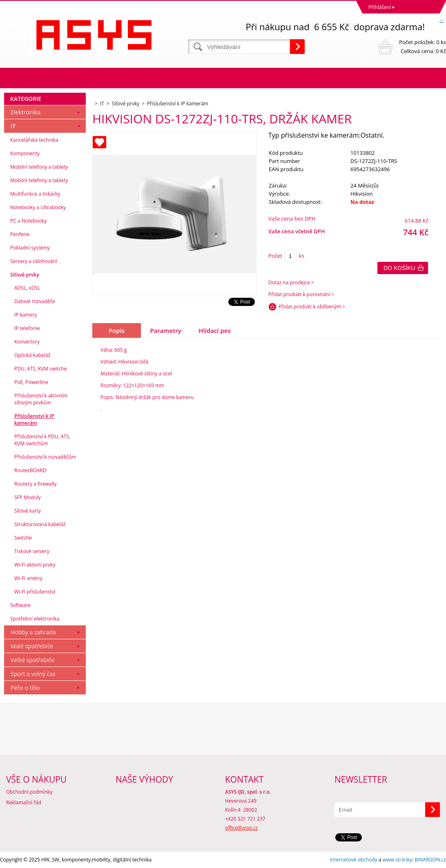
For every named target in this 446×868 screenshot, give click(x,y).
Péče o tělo (25, 688)
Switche (23, 538)
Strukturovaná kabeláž (40, 524)
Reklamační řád (24, 802)
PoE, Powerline (31, 382)
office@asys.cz (241, 828)
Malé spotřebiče (32, 646)
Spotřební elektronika (35, 619)
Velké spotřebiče (33, 660)
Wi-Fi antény (28, 578)
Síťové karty (28, 511)
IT (13, 126)
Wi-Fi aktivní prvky (35, 565)
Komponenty (25, 153)
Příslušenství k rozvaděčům (45, 457)
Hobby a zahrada (33, 632)
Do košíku (399, 268)
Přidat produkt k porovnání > (301, 294)
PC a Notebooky (28, 221)
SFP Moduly (28, 497)
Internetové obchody (353, 860)
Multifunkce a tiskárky (35, 194)
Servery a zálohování (34, 261)
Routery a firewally (36, 484)
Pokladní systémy (30, 248)
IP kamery (26, 315)
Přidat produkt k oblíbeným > (312, 307)
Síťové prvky (25, 275)
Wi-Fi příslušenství (35, 592)
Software (20, 605)
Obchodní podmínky (29, 792)
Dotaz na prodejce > (291, 282)
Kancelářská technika (34, 140)
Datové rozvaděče (35, 301)
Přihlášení (380, 7)
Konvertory (27, 342)
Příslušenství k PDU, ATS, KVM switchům (42, 440)
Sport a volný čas (33, 674)
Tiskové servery (32, 551)
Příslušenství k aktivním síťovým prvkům (41, 399)
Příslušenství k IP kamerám (34, 419)
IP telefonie (27, 328)
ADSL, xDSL (27, 288)
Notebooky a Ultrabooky (38, 207)
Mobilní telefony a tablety (39, 167)
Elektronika (26, 112)
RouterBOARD (30, 470)
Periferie (20, 234)
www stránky (397, 860)
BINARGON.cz (430, 860)
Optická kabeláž (32, 355)
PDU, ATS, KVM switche (40, 369)
